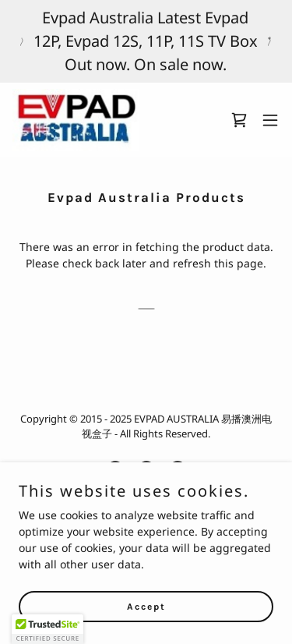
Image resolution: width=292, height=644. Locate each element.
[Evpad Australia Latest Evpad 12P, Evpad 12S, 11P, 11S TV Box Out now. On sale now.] (146, 41)
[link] (76, 120)
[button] (270, 120)
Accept (146, 607)
